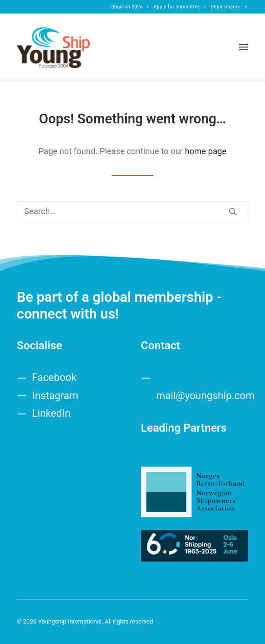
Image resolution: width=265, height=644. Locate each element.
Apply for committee (179, 7)
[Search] (132, 211)
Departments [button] (229, 7)
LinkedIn (51, 413)
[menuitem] (130, 7)
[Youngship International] (53, 47)
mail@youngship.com (205, 396)
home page (206, 151)
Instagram (55, 396)
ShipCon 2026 (130, 7)
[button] (244, 47)
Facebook (54, 377)
